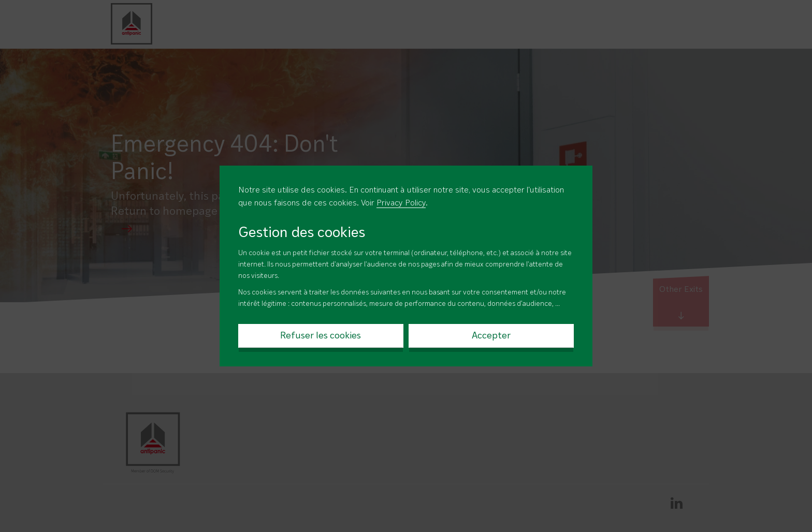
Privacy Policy (401, 203)
